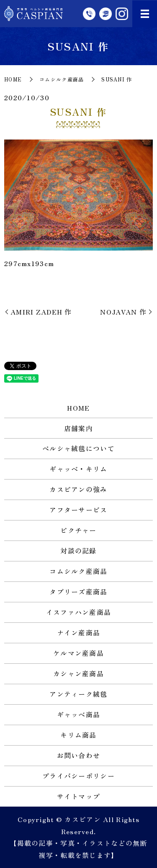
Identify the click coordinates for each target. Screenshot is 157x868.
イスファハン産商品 (79, 612)
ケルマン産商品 (78, 653)
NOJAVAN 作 (123, 312)
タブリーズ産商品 (78, 591)
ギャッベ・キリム (78, 469)
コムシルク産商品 (62, 79)
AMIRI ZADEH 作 (41, 312)
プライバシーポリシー (78, 776)
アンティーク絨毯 (78, 694)
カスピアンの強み (78, 489)
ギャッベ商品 (79, 714)
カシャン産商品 (78, 673)
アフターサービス (78, 510)
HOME (13, 79)
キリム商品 (78, 735)
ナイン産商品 (79, 632)
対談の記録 (78, 551)
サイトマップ (79, 796)
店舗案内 (78, 428)
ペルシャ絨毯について (78, 448)
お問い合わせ (79, 755)
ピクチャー (78, 530)
